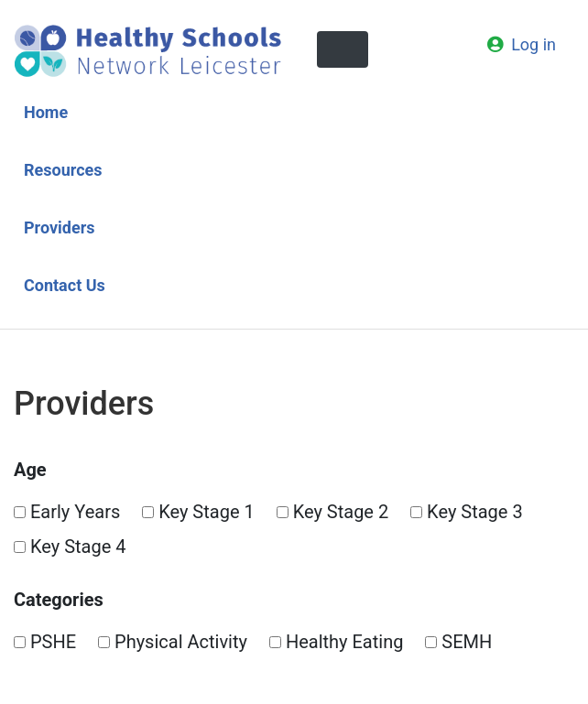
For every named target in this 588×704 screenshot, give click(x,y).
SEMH (458, 642)
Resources (63, 170)
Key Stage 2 (333, 512)
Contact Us (65, 285)
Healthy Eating (337, 642)
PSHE (45, 642)
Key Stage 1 (198, 512)
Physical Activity (173, 642)
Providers (60, 227)
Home (46, 112)
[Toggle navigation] (343, 49)
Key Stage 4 (70, 547)
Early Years (67, 512)
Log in (534, 44)
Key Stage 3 (467, 512)
